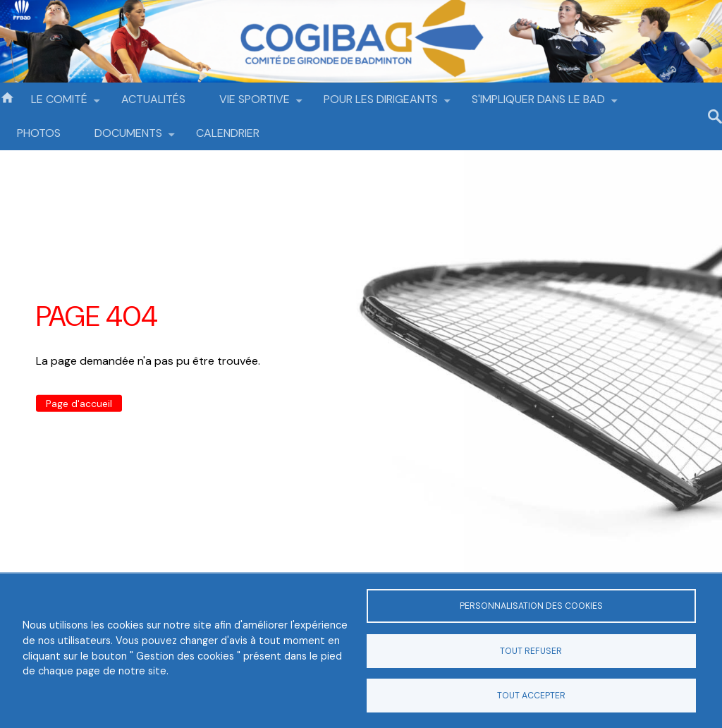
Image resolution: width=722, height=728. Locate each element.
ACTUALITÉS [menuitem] (153, 99)
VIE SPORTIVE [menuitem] (255, 104)
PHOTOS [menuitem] (39, 133)
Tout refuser (531, 651)
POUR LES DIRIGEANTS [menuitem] (381, 104)
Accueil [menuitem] (7, 97)
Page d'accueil (79, 404)
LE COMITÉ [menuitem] (59, 104)
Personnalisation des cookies (531, 606)
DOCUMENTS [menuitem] (128, 138)
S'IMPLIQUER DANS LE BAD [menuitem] (538, 104)
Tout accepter (531, 696)
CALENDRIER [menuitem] (228, 133)
